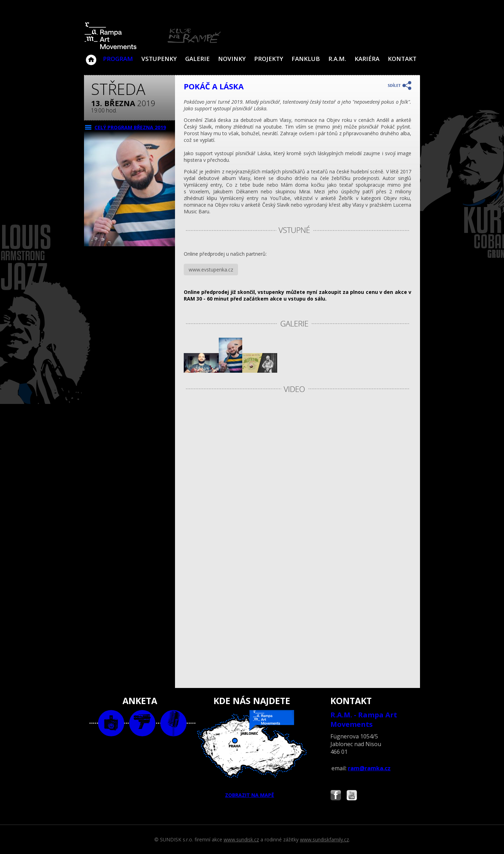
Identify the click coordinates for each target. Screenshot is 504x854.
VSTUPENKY (159, 59)
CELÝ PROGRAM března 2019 (130, 127)
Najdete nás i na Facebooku (336, 796)
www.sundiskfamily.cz (324, 839)
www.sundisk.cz (241, 839)
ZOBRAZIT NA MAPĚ (252, 754)
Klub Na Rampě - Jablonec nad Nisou (91, 56)
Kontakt (402, 59)
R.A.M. (337, 59)
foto (111, 723)
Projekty (269, 59)
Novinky (232, 59)
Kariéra (367, 59)
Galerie (197, 59)
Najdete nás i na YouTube (352, 796)
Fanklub (306, 59)
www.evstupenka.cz (211, 270)
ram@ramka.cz (369, 768)
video (142, 723)
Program (118, 59)
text (173, 723)
